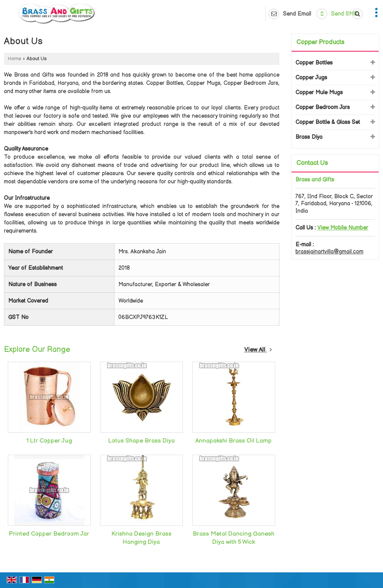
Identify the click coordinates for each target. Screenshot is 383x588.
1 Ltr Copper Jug (49, 441)
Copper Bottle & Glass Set (328, 122)
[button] (343, 228)
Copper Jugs (311, 78)
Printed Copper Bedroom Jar (49, 534)
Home (14, 59)
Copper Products (320, 42)
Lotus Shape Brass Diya (141, 441)
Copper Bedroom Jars (323, 107)
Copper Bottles (314, 63)
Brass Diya (309, 137)
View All (258, 350)
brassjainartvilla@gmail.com (329, 252)
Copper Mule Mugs (319, 92)
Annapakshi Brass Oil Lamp (234, 441)
